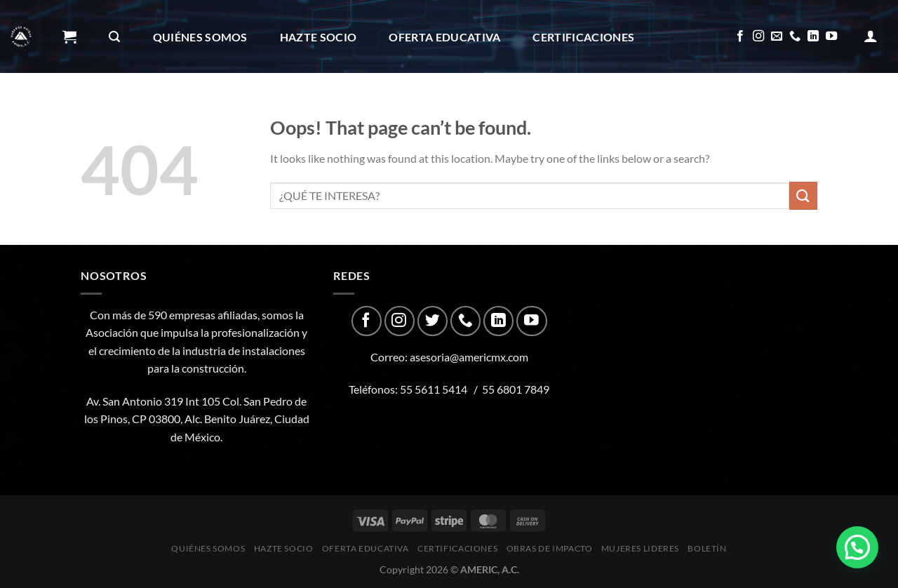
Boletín (376, 111)
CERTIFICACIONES (583, 37)
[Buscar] (114, 37)
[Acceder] (871, 36)
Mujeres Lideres (271, 111)
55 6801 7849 (516, 389)
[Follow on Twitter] (433, 321)
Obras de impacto (129, 111)
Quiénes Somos (200, 37)
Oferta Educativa (444, 37)
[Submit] (803, 195)
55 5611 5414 (434, 389)
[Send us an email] (777, 36)
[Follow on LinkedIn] (813, 36)
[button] (857, 547)
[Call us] (795, 36)
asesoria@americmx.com (469, 357)
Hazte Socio (319, 37)
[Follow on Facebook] (740, 36)
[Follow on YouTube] (831, 36)
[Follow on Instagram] (758, 36)
